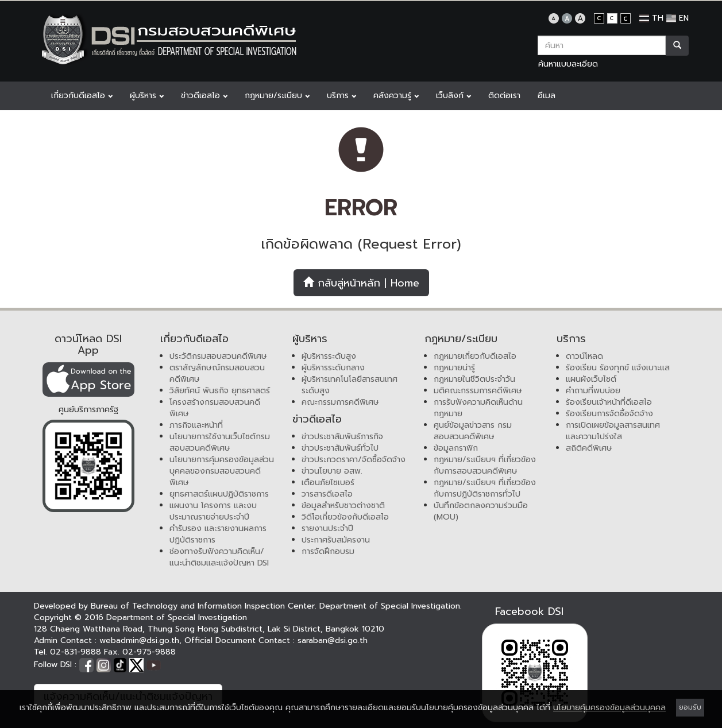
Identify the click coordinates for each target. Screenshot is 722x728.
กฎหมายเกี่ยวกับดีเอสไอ (475, 356)
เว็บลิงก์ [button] (453, 96)
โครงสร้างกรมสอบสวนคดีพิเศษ (215, 408)
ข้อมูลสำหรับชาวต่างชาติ (343, 506)
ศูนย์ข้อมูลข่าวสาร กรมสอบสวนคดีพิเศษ (473, 431)
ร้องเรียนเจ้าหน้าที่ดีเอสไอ (609, 402)
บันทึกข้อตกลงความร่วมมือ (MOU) (481, 511)
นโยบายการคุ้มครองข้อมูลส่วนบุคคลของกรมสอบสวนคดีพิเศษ (222, 471)
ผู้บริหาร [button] (147, 96)
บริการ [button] (341, 96)
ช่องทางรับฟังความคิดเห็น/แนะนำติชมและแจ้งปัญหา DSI (219, 557)
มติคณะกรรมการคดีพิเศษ (478, 391)
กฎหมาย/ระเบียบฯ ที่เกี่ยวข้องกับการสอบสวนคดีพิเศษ (485, 465)
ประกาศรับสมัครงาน (336, 540)
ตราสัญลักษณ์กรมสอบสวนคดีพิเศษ (217, 373)
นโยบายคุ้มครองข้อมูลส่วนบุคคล (609, 708)
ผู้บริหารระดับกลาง (333, 368)
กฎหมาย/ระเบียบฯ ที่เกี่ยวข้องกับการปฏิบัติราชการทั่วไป (485, 488)
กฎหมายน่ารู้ (454, 368)
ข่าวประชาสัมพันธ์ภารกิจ (342, 437)
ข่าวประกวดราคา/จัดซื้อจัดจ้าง (354, 460)
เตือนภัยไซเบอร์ (328, 483)
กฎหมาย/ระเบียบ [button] (277, 96)
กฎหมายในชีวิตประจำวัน (474, 379)
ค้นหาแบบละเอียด (568, 64)
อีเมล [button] (547, 96)
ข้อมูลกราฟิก (456, 448)
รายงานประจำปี (327, 528)
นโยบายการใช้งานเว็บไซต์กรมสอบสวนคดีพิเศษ (220, 442)
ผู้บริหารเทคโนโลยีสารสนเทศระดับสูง (350, 385)
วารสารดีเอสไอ (327, 494)
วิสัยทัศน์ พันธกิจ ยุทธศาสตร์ (220, 391)
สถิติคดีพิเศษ (589, 448)
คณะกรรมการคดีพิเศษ (340, 402)
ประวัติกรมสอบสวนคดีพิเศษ (218, 356)
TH (651, 18)
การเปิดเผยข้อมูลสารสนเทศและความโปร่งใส (613, 431)
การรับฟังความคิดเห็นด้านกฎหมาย (478, 408)
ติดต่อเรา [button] (504, 96)
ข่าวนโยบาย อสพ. (332, 471)
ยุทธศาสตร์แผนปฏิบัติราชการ (219, 494)
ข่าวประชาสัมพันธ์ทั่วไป (340, 448)
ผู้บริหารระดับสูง (329, 356)
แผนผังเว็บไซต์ (591, 379)
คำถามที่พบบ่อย (593, 391)
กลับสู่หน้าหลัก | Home (361, 283)
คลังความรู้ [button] (396, 96)
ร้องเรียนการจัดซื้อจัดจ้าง (609, 414)
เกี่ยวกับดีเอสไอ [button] (82, 96)
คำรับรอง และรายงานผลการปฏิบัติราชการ (218, 534)
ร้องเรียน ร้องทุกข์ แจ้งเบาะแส (618, 368)
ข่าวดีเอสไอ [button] (204, 96)
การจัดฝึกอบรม (328, 551)
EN (677, 18)
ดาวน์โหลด (584, 356)
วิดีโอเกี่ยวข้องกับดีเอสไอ (345, 517)
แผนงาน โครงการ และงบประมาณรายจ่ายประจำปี (213, 511)
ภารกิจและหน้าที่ (196, 425)
